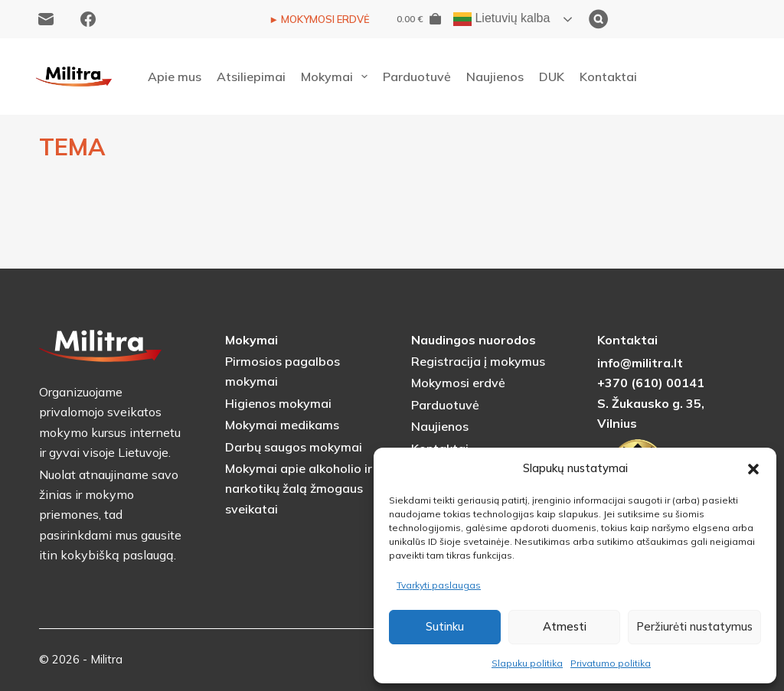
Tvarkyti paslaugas (439, 585)
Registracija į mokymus (478, 361)
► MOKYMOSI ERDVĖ (319, 19)
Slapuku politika (527, 663)
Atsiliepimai (251, 77)
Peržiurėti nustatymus (694, 626)
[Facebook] (88, 19)
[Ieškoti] (675, 19)
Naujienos (495, 77)
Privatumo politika (611, 663)
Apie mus (175, 77)
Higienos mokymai (278, 403)
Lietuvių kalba (501, 19)
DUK (552, 77)
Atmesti (565, 626)
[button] (753, 469)
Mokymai (337, 77)
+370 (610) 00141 (651, 383)
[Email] (46, 19)
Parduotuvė (417, 77)
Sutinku (445, 626)
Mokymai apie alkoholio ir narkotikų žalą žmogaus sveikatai (299, 489)
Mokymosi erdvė (458, 383)
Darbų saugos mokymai (294, 447)
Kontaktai (608, 77)
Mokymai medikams (282, 425)
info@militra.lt (640, 363)
